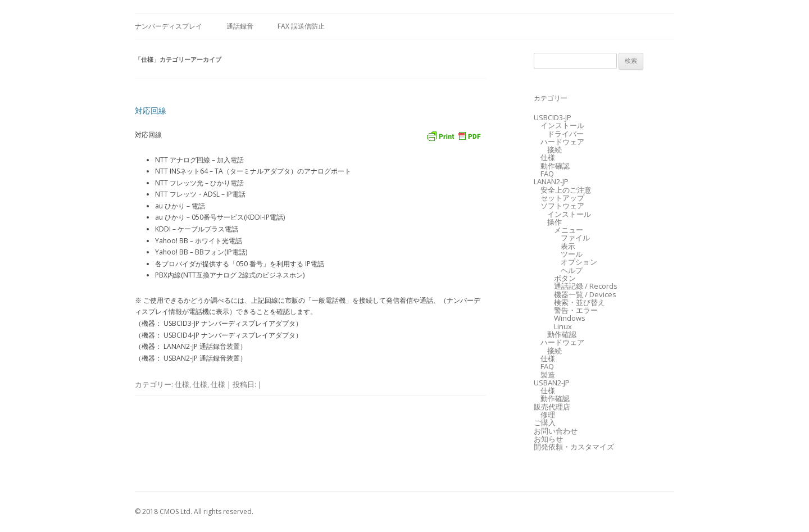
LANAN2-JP (551, 181)
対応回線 (151, 110)
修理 (548, 415)
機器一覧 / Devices (585, 294)
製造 (548, 375)
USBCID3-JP (553, 117)
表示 (568, 246)
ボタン (565, 278)
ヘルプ (572, 270)
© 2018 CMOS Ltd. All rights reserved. (194, 511)
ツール (572, 254)
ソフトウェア (562, 206)
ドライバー (565, 134)
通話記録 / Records (586, 286)
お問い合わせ (556, 431)
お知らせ (548, 439)
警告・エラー (576, 310)
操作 (555, 222)
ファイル (575, 238)
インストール (562, 125)
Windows (570, 318)
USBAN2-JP (552, 383)
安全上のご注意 (566, 190)
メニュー (569, 230)
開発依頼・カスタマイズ (574, 447)
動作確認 (555, 166)
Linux (563, 326)
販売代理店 (552, 407)
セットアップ (562, 198)
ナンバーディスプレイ (169, 26)
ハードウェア (562, 142)
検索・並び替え (580, 302)
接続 (555, 149)
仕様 (182, 384)
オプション (579, 262)
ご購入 (545, 422)
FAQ (547, 174)
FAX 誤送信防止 (301, 26)
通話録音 (240, 26)
